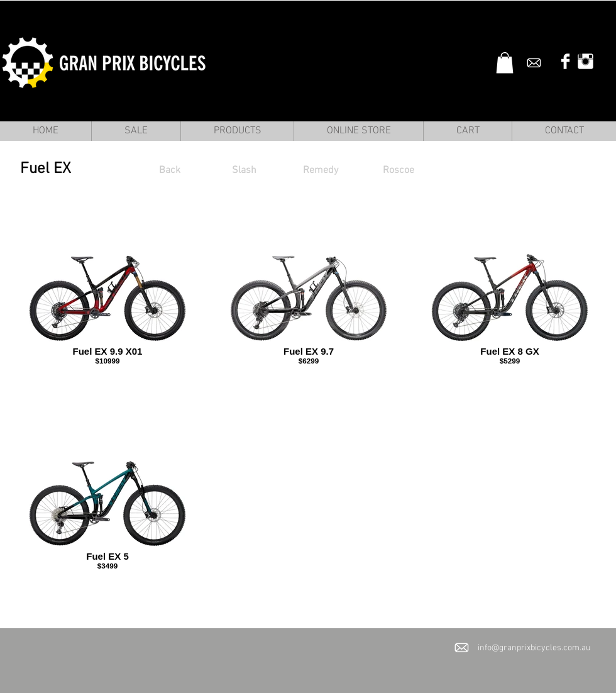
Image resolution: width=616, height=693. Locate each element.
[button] (505, 63)
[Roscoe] (399, 171)
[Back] (170, 171)
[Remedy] (321, 171)
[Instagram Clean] (586, 61)
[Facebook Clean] (565, 61)
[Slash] (244, 171)
